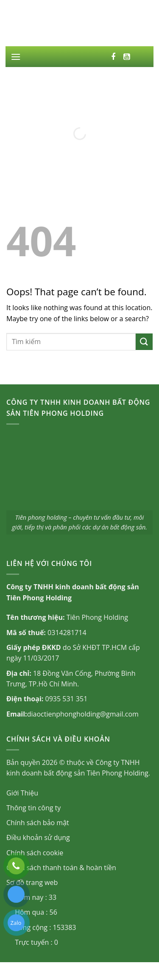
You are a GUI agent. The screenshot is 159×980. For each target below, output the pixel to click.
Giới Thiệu (22, 793)
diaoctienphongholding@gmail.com (83, 714)
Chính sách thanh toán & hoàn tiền (61, 868)
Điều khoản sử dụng (38, 837)
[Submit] (144, 342)
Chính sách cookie (35, 853)
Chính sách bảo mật (38, 823)
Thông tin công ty (33, 808)
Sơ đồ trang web (32, 882)
